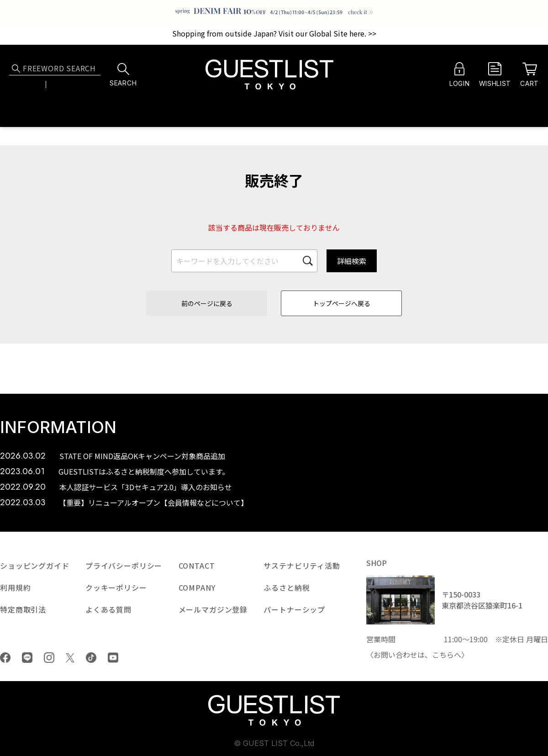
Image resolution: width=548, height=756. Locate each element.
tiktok (91, 658)
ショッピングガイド (35, 566)
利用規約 (15, 587)
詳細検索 (352, 261)
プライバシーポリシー (124, 566)
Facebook (5, 658)
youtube (113, 658)
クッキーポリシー (116, 587)
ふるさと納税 (287, 587)
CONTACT (197, 566)
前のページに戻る (207, 303)
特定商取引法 (23, 609)
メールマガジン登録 (213, 609)
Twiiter (70, 658)
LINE (27, 658)
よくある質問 (108, 609)
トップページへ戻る (342, 303)
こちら (443, 655)
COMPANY (197, 587)
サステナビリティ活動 (302, 566)
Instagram (49, 658)
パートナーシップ (294, 609)
